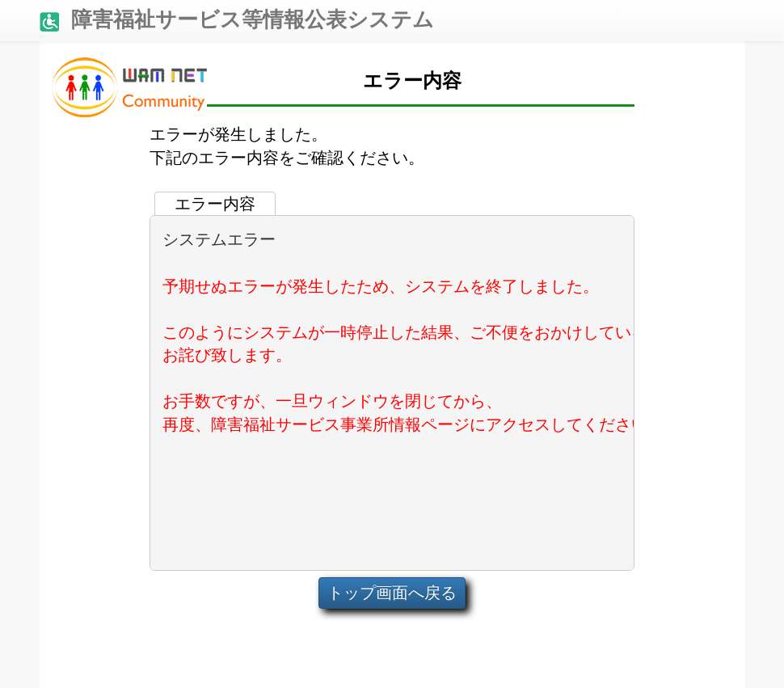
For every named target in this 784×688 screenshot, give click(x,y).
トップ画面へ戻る (392, 593)
